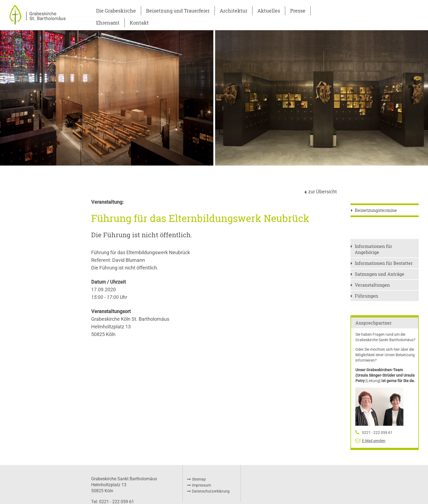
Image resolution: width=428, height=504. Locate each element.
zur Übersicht (323, 192)
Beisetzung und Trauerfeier (178, 11)
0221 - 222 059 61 (377, 433)
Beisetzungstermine (376, 210)
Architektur (234, 11)
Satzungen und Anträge (380, 274)
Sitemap (199, 479)
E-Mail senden (374, 441)
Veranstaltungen (372, 285)
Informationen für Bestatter (384, 263)
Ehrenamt (108, 23)
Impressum (201, 485)
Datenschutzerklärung (211, 491)
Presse (298, 11)
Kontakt (139, 23)
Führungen (366, 296)
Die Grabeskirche (116, 11)
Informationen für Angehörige (374, 249)
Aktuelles (269, 11)
